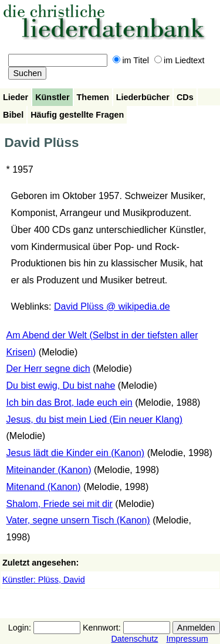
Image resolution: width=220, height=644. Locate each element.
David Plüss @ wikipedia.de (112, 306)
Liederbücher (143, 97)
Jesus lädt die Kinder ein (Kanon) (76, 453)
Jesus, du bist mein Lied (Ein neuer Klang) (95, 419)
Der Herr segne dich (48, 369)
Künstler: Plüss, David (44, 580)
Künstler (52, 97)
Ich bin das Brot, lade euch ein (70, 402)
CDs (185, 97)
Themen (93, 97)
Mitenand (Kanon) (44, 487)
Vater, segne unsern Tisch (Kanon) (78, 520)
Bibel (13, 115)
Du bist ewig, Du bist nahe (61, 386)
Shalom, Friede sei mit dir (60, 504)
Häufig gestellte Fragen (77, 115)
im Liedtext (180, 60)
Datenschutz (134, 639)
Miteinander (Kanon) (49, 470)
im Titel (131, 60)
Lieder (16, 97)
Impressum (187, 639)
